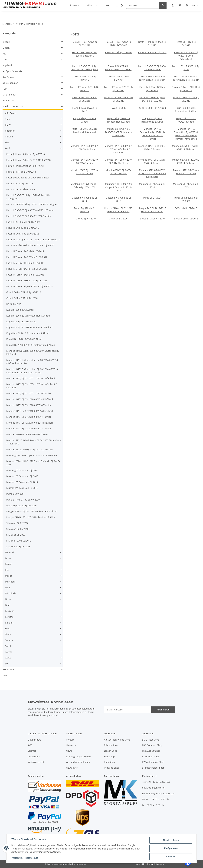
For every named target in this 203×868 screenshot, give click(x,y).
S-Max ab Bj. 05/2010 (85, 219)
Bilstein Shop (111, 745)
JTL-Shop (150, 864)
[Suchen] (143, 5)
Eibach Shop (111, 751)
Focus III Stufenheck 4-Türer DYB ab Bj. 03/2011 (31, 245)
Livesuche (71, 745)
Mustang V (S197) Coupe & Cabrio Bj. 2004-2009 (32, 455)
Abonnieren (163, 710)
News (69, 751)
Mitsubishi (11, 593)
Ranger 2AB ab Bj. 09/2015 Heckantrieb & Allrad (32, 511)
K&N (5, 675)
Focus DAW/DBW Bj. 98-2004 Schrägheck (28, 178)
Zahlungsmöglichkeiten (78, 756)
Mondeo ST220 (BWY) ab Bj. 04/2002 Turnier (30, 449)
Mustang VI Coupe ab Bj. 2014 (22, 482)
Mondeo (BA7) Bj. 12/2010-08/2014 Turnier (29, 429)
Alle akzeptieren (171, 840)
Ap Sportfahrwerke (13, 71)
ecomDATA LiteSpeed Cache (178, 864)
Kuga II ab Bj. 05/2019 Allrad (21, 322)
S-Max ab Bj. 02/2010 (186, 208)
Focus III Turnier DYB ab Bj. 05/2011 (25, 251)
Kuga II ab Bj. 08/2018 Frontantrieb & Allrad (29, 327)
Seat (7, 629)
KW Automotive (11, 77)
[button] (33, 42)
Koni (5, 59)
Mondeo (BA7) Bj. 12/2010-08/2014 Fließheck (30, 423)
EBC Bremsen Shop (152, 745)
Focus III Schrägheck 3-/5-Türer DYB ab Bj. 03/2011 (33, 239)
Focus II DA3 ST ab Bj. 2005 (152, 52)
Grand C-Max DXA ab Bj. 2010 (22, 298)
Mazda (9, 576)
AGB (30, 745)
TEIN (5, 89)
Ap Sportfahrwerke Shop (117, 740)
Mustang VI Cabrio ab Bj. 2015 (22, 476)
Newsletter (72, 768)
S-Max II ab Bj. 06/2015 (186, 219)
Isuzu (8, 558)
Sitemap (32, 751)
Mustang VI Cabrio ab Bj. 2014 (22, 470)
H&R (5, 54)
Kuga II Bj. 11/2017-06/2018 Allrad (24, 339)
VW (7, 664)
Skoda (8, 634)
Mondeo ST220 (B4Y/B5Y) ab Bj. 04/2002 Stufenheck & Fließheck (152, 173)
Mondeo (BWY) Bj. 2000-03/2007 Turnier (27, 434)
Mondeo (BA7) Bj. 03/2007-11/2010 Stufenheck (31, 378)
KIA (7, 570)
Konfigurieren (171, 849)
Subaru (9, 640)
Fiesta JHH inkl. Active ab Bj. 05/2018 (26, 154)
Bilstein (7, 42)
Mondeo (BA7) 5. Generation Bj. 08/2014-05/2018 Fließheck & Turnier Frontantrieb (32, 371)
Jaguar (8, 564)
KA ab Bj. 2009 (118, 108)
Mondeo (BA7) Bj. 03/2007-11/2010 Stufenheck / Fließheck (118, 149)
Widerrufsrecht (36, 762)
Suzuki (9, 646)
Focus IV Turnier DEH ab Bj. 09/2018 (25, 275)
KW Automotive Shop (153, 762)
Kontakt (70, 740)
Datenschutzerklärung (83, 709)
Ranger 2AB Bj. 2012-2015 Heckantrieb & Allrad (31, 517)
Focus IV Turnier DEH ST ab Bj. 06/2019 (27, 280)
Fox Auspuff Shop (151, 751)
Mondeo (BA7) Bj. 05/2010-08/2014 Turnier (29, 405)
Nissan (9, 599)
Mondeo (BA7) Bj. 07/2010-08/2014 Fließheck (30, 411)
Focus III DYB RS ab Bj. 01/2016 (23, 228)
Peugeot (9, 611)
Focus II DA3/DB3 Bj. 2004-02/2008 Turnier (29, 216)
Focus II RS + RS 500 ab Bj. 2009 (23, 222)
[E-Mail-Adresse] (128, 710)
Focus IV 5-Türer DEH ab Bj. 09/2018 (25, 263)
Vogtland (7, 65)
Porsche (9, 617)
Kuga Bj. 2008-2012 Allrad (152, 108)
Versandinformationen (78, 762)
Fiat (7, 142)
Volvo (8, 658)
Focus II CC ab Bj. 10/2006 (118, 52)
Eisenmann (8, 100)
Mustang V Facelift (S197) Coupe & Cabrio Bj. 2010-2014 (118, 187)
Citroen (9, 137)
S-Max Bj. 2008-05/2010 (152, 219)
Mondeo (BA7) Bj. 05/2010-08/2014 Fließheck (30, 399)
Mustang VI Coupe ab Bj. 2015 (22, 488)
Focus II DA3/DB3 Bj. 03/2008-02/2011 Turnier (30, 210)
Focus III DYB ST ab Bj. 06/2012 (23, 234)
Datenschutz (32, 858)
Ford (8, 148)
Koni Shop (109, 762)
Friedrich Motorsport (14, 106)
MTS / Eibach (9, 95)
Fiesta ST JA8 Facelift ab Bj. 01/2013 (25, 166)
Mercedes (10, 582)
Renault (9, 623)
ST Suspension (10, 83)
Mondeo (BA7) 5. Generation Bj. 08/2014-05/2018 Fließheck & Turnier (32, 362)
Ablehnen (171, 857)
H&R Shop (109, 756)
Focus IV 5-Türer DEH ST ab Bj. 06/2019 (27, 269)
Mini (7, 588)
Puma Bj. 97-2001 (152, 198)
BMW (8, 125)
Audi (8, 119)
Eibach (6, 48)
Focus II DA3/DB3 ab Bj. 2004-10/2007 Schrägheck (33, 204)
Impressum (17, 858)
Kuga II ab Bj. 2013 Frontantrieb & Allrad (28, 333)
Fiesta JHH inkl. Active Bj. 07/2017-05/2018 (28, 160)
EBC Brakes (8, 670)
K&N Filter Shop (151, 756)
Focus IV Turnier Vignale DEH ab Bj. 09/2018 (29, 286)
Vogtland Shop (112, 768)
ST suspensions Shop (153, 768)
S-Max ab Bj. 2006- (118, 219)
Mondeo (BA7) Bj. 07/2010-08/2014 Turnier (29, 417)
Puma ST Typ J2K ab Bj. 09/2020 (23, 500)
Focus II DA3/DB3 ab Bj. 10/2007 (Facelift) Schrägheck (186, 56)
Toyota (9, 652)
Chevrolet (10, 131)
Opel (8, 605)
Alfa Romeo (11, 113)
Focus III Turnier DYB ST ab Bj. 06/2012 (27, 257)
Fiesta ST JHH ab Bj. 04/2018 (21, 172)
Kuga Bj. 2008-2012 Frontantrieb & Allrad (28, 316)
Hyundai (10, 552)
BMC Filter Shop (151, 740)
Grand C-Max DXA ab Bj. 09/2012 (24, 292)
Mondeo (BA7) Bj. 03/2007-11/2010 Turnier (29, 393)
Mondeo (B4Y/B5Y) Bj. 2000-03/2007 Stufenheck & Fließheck (118, 132)
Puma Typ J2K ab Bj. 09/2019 (21, 505)
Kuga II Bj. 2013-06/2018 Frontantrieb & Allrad (31, 345)
